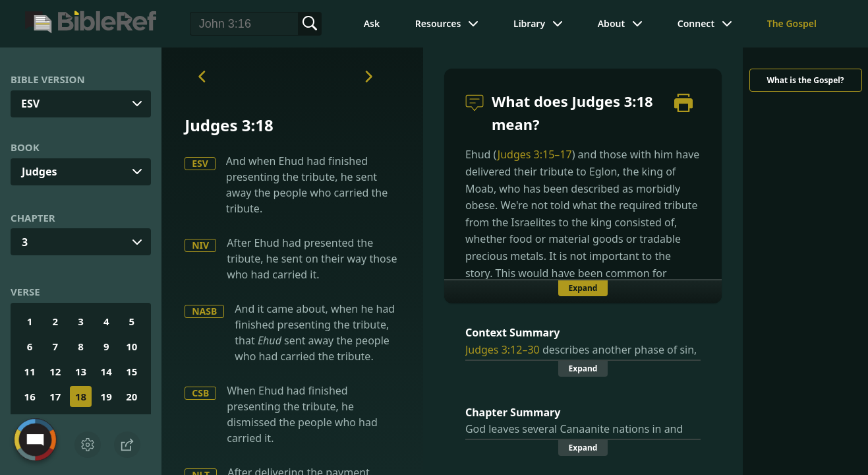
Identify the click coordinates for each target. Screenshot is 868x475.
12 (55, 371)
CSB (200, 393)
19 (106, 396)
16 (30, 396)
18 (81, 396)
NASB (204, 311)
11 (30, 371)
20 (131, 396)
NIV (200, 245)
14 (106, 371)
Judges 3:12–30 (503, 350)
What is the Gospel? (805, 80)
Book (25, 147)
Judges (40, 172)
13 (81, 371)
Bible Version (48, 79)
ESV (200, 163)
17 (55, 396)
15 (131, 371)
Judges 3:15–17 (535, 154)
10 (131, 346)
